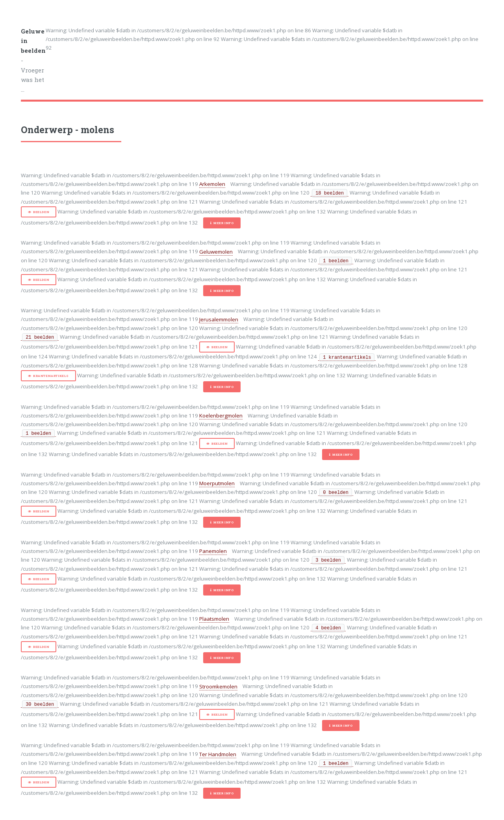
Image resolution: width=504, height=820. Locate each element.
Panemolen (213, 551)
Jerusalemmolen (219, 319)
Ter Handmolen (218, 754)
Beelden (41, 212)
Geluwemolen (216, 252)
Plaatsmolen (214, 619)
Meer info (223, 223)
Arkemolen (212, 184)
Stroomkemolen (218, 686)
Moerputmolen (217, 483)
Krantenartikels (51, 376)
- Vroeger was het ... (33, 60)
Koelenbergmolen (221, 416)
